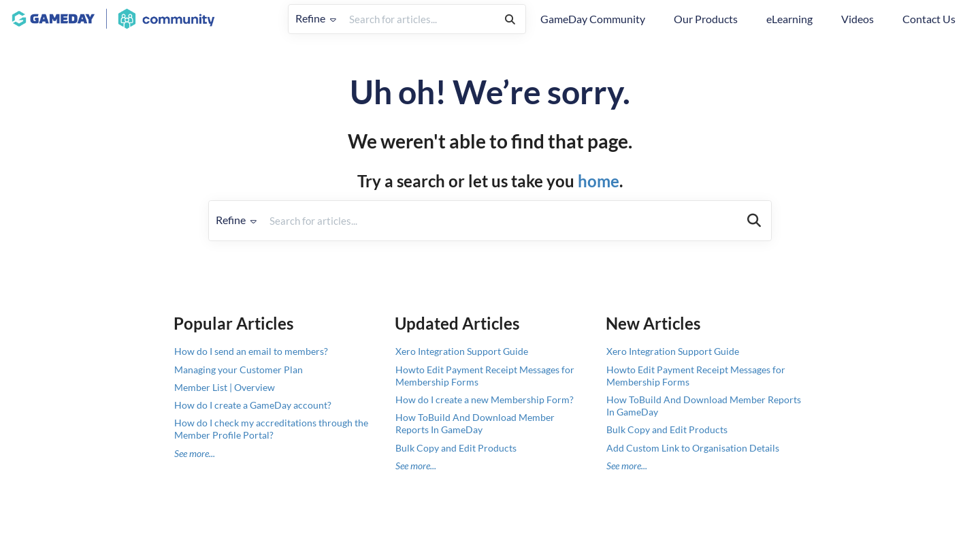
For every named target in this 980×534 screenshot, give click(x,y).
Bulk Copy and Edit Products (456, 448)
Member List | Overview (225, 387)
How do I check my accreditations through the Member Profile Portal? (271, 429)
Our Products (706, 19)
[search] (419, 19)
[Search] (510, 19)
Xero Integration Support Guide (462, 351)
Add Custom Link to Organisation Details (693, 448)
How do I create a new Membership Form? (485, 399)
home (599, 181)
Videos (857, 19)
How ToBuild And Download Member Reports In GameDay (475, 423)
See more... (195, 453)
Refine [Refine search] (316, 18)
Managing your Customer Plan (239, 370)
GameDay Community (593, 19)
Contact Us (929, 19)
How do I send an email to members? (251, 351)
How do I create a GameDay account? (253, 405)
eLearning (789, 19)
